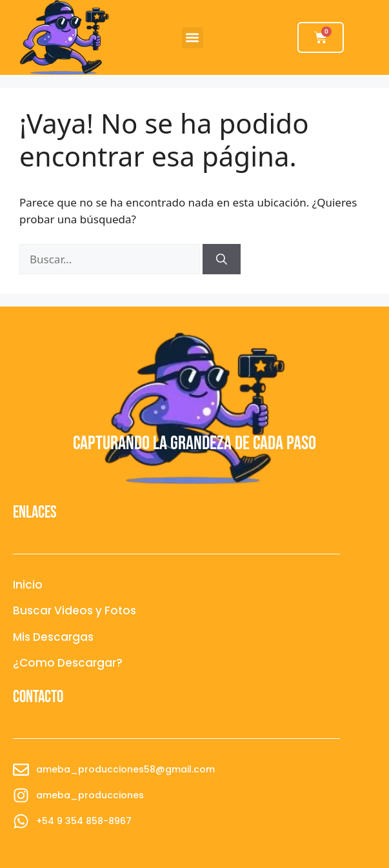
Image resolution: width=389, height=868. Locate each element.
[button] (193, 38)
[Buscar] (222, 259)
